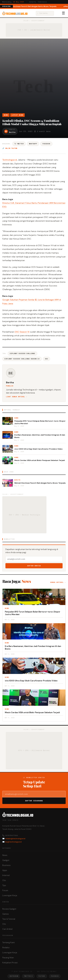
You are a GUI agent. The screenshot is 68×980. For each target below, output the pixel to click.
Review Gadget (9, 909)
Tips (4, 885)
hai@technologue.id (13, 842)
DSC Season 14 (22, 332)
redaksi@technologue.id (15, 839)
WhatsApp (33, 144)
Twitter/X (28, 976)
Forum (5, 890)
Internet (6, 875)
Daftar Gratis (34, 566)
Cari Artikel (7, 929)
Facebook (46, 144)
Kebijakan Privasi (10, 963)
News (6, 115)
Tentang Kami (9, 943)
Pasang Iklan (8, 958)
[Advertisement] (34, 77)
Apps (5, 870)
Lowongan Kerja (10, 895)
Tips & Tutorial (9, 919)
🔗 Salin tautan (10, 148)
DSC (47, 359)
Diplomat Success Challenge (22, 353)
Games (6, 914)
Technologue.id (10, 160)
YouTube (42, 976)
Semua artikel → (58, 582)
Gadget (6, 860)
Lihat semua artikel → (17, 397)
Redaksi (6, 948)
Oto (4, 880)
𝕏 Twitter (19, 144)
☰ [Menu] (63, 13)
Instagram (14, 976)
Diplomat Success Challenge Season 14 (22, 359)
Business (6, 865)
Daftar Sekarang (34, 801)
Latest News (17, 115)
